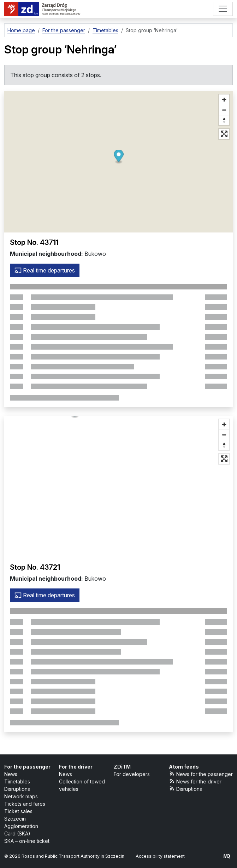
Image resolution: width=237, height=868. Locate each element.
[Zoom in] (224, 100)
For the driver (76, 767)
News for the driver (195, 781)
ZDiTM (122, 767)
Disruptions (17, 789)
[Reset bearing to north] (224, 120)
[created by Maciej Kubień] (227, 856)
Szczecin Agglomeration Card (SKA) (21, 826)
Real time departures (45, 270)
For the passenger (27, 767)
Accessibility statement (160, 856)
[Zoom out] (224, 110)
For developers (132, 774)
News (11, 774)
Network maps (21, 796)
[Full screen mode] (224, 134)
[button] (118, 157)
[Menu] (223, 9)
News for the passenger (201, 774)
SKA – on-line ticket (27, 841)
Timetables (17, 781)
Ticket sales (18, 811)
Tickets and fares (25, 804)
